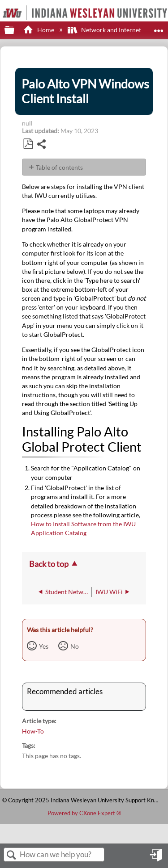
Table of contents (59, 167)
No (75, 646)
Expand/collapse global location (159, 27)
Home (39, 30)
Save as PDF (28, 144)
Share (42, 145)
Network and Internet (105, 30)
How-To (33, 731)
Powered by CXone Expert (84, 813)
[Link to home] (2, 6)
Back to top (49, 564)
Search (12, 855)
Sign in (157, 858)
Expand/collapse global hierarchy (15, 30)
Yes (44, 646)
